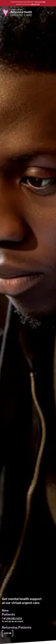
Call (36, 2)
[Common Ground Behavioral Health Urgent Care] (17, 13)
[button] (48, 13)
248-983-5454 (14, 618)
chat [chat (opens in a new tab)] (41, 2)
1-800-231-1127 (35, 4)
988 (44, 2)
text (39, 2)
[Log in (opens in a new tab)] (8, 633)
